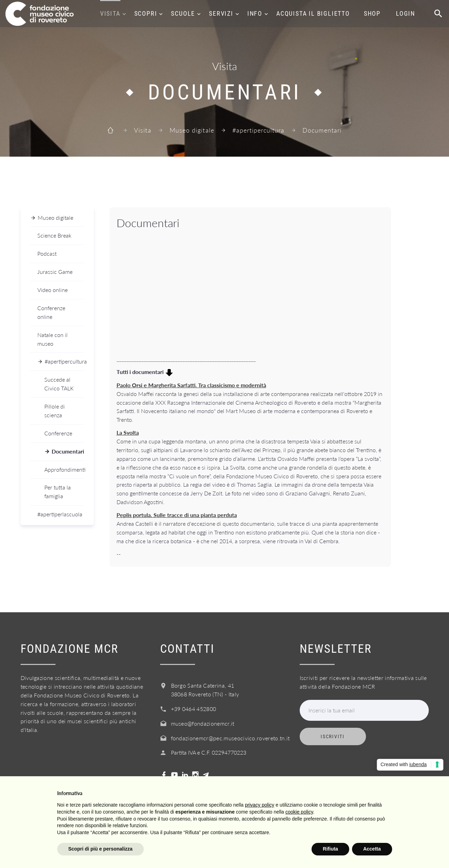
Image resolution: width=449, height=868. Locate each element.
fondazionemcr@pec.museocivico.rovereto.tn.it (230, 738)
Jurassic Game (55, 272)
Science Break (54, 235)
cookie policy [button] (299, 812)
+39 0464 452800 (194, 709)
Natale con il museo (53, 339)
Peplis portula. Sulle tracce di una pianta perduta (177, 515)
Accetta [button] (372, 849)
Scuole (183, 13)
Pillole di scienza (55, 411)
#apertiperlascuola (60, 514)
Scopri (146, 13)
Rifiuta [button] (330, 849)
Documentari (68, 451)
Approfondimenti (64, 469)
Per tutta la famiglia (58, 492)
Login (406, 13)
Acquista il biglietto (313, 13)
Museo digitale (192, 130)
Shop (372, 13)
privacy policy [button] (260, 805)
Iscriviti (332, 736)
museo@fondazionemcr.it (203, 723)
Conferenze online (51, 312)
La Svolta (128, 432)
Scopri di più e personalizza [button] (100, 849)
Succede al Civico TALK (59, 384)
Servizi (221, 13)
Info (255, 13)
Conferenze (58, 433)
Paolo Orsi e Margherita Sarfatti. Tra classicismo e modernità (191, 385)
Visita (110, 13)
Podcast (47, 253)
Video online (53, 290)
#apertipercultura (258, 130)
